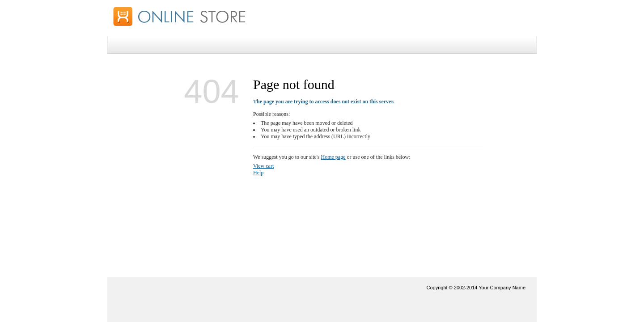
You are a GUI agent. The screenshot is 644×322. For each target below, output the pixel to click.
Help (258, 173)
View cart (263, 166)
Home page (333, 157)
